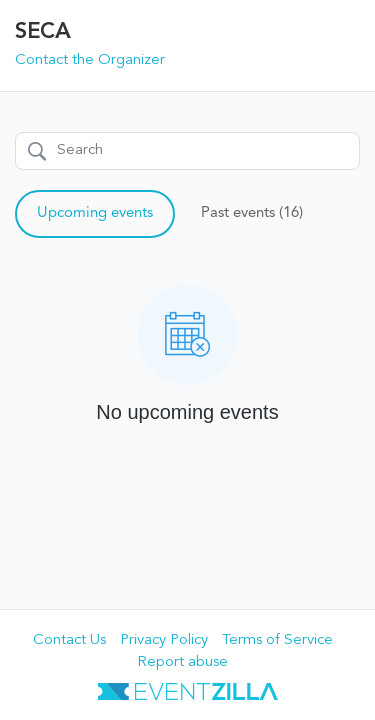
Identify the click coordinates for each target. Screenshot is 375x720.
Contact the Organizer (90, 60)
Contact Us (69, 640)
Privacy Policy (164, 640)
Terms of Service (277, 640)
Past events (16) (252, 213)
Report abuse (182, 662)
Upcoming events (95, 213)
